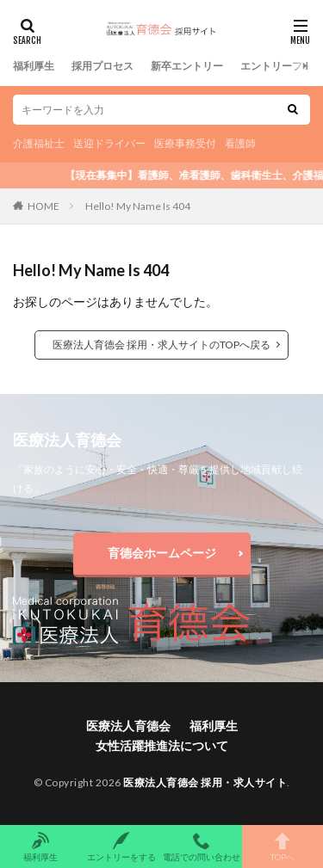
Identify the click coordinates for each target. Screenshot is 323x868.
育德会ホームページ (162, 553)
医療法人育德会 (128, 726)
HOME (43, 206)
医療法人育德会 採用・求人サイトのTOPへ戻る (161, 345)
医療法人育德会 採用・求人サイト (205, 782)
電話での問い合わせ (202, 846)
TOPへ (283, 846)
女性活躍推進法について (162, 745)
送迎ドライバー (109, 143)
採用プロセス (102, 66)
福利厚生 (34, 66)
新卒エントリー (187, 66)
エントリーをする (121, 846)
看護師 (240, 143)
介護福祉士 (39, 143)
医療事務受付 (185, 143)
